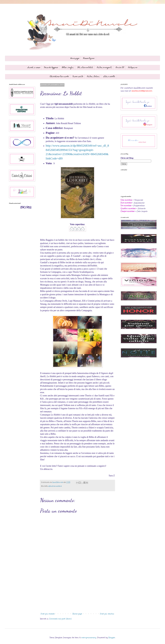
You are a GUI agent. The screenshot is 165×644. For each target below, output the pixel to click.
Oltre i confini (68, 68)
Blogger (112, 638)
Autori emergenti (104, 68)
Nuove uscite (78, 77)
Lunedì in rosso (34, 68)
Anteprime (133, 68)
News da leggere (51, 68)
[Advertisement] (77, 591)
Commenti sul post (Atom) (60, 619)
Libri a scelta (109, 77)
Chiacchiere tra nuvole (59, 77)
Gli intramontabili (85, 68)
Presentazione (89, 58)
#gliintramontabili (55, 486)
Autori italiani (93, 77)
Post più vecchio (107, 614)
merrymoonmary (89, 638)
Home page (75, 58)
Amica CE (120, 68)
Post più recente (48, 614)
